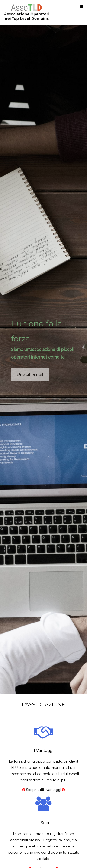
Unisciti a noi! (30, 374)
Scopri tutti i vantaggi (43, 790)
